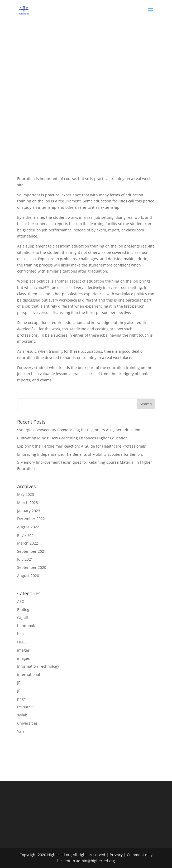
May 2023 (26, 494)
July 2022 (25, 535)
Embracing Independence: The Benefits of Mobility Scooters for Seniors (80, 454)
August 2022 (28, 527)
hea (20, 634)
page (21, 699)
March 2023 (28, 503)
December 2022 (31, 519)
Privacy (116, 855)
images (23, 650)
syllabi (23, 715)
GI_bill (23, 618)
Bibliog (23, 610)
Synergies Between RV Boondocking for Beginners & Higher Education (79, 430)
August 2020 (28, 576)
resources (26, 707)
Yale (21, 731)
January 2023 (29, 511)
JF (19, 683)
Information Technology (38, 666)
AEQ (21, 601)
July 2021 (25, 559)
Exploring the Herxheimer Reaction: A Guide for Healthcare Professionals (82, 446)
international (29, 674)
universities (27, 723)
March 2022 (28, 543)
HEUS (22, 642)
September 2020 (32, 567)
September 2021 (32, 551)
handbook (26, 626)
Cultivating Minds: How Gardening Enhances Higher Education (72, 438)
